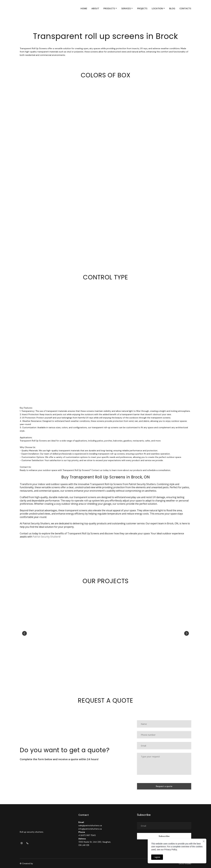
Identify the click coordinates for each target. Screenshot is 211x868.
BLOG (172, 8)
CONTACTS (185, 8)
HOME (84, 8)
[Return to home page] (27, 8)
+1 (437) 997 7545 (87, 835)
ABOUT (95, 8)
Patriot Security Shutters (46, 537)
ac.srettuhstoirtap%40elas (91, 825)
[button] (22, 843)
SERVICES (126, 8)
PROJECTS (142, 8)
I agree (157, 857)
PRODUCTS (109, 8)
